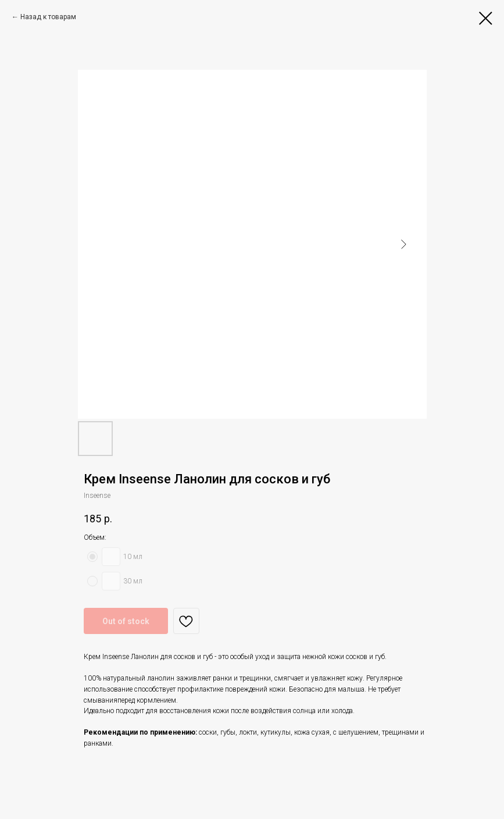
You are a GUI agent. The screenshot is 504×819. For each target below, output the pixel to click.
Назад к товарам (48, 17)
